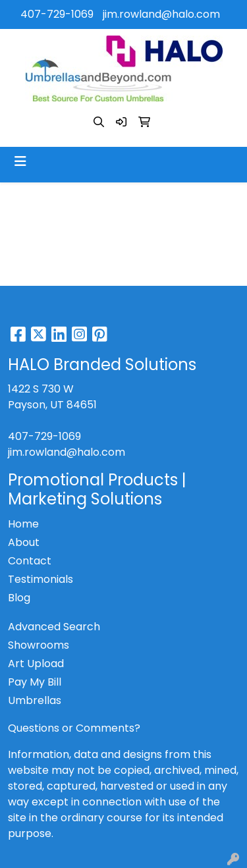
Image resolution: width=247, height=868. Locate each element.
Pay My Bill (35, 682)
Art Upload (36, 664)
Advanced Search (54, 627)
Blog (19, 598)
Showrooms (39, 645)
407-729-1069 (57, 14)
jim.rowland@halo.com (161, 14)
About (24, 542)
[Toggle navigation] (20, 161)
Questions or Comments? (74, 728)
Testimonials (41, 579)
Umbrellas (35, 700)
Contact (30, 561)
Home (23, 524)
